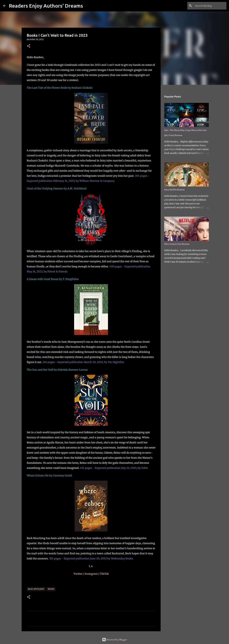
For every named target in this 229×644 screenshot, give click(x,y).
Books (51, 589)
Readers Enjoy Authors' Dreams (46, 6)
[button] (29, 46)
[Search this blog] (210, 6)
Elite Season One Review (177, 244)
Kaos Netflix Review (174, 190)
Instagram (92, 574)
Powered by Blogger (115, 640)
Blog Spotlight (36, 589)
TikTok (104, 574)
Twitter (78, 574)
